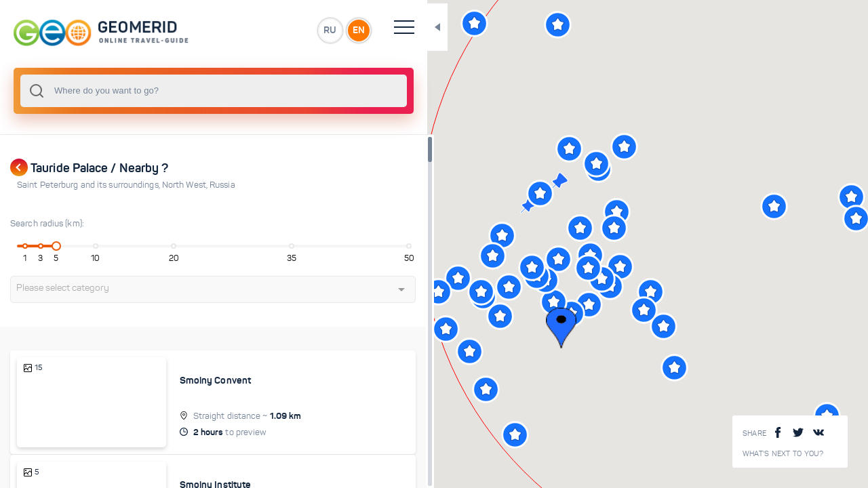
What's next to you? (783, 454)
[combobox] (183, 91)
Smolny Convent (192, 380)
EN (298, 30)
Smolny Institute (192, 470)
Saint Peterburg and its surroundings (90, 185)
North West (186, 185)
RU (269, 30)
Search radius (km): (47, 224)
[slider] (50, 246)
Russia (222, 185)
